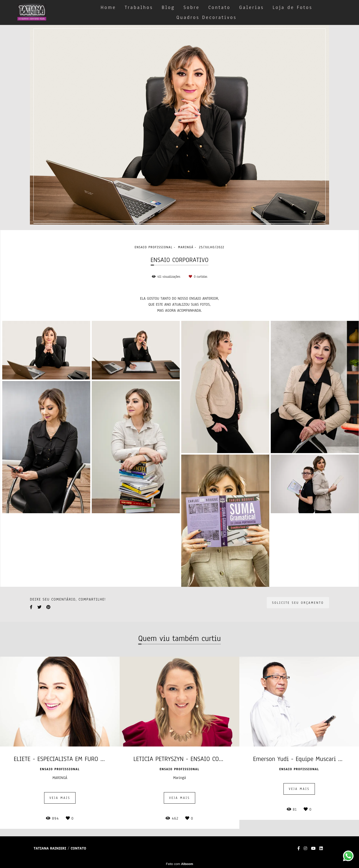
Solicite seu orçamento (298, 603)
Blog (168, 7)
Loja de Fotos (292, 7)
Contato (219, 7)
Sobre (192, 7)
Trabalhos (139, 7)
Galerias (252, 7)
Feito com (179, 864)
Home (108, 7)
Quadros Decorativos (206, 17)
